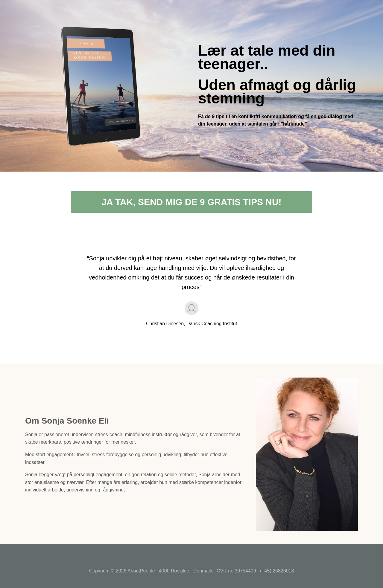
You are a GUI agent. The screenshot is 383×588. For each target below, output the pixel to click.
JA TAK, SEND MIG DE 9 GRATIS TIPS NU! (191, 202)
